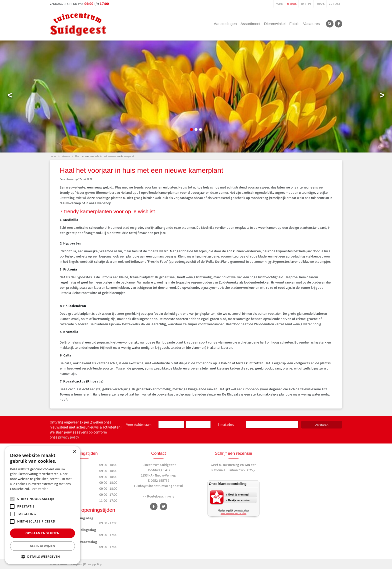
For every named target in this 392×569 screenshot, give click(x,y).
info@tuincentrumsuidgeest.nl (160, 486)
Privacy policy (93, 564)
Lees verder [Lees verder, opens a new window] (39, 489)
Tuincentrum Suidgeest (158, 465)
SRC (330, 24)
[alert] (42, 505)
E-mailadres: (227, 425)
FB (338, 24)
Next (382, 96)
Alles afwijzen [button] (42, 546)
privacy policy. (69, 437)
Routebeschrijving (161, 496)
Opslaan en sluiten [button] (43, 533)
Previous (10, 96)
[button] (42, 556)
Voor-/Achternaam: (139, 425)
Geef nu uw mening (225, 465)
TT (163, 506)
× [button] (74, 452)
